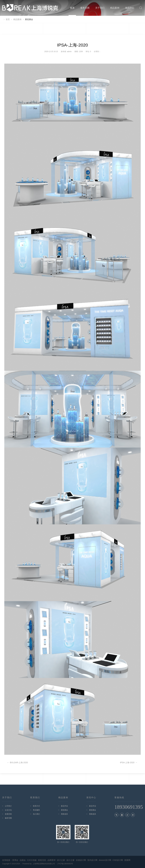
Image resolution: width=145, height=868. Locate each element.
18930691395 (129, 807)
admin (69, 52)
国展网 (127, 860)
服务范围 (85, 8)
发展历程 (8, 814)
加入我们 (36, 814)
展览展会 (64, 810)
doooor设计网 (105, 860)
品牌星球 (51, 860)
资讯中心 (130, 8)
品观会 (23, 860)
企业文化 (8, 810)
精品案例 (115, 8)
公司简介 (8, 806)
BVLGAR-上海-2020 (18, 763)
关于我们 (100, 8)
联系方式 (36, 806)
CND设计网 (118, 860)
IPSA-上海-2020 (129, 762)
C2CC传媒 (32, 860)
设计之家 (61, 860)
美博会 (15, 860)
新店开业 (64, 806)
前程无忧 (42, 860)
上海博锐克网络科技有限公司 (44, 864)
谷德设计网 (81, 860)
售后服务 (36, 810)
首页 (72, 8)
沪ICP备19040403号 (65, 864)
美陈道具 (64, 814)
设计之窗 (70, 860)
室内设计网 (92, 860)
